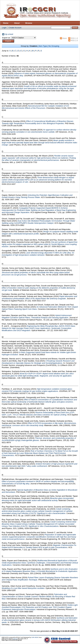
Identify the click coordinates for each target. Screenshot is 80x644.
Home (6, 23)
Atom (65, 38)
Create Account (15, 28)
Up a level (9, 34)
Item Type (43, 46)
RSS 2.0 (74, 40)
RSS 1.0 (74, 38)
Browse (29, 23)
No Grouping (54, 46)
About (17, 23)
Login (4, 28)
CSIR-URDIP (35, 637)
